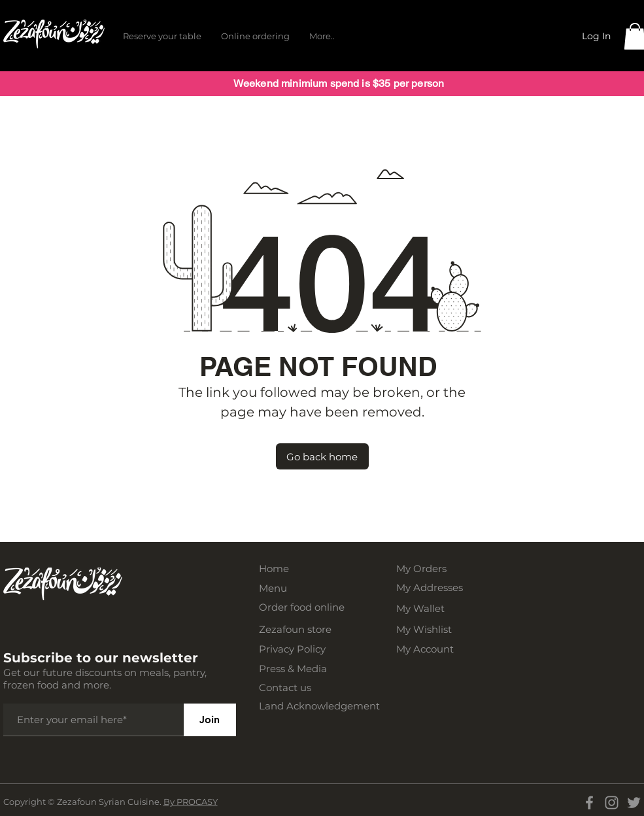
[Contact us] (302, 688)
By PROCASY (191, 802)
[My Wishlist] (439, 629)
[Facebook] (589, 803)
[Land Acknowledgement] (324, 706)
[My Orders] (439, 569)
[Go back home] (322, 456)
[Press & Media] (302, 669)
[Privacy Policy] (302, 649)
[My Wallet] (439, 608)
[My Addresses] (439, 587)
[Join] (210, 720)
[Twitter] (634, 803)
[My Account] (439, 649)
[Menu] (302, 588)
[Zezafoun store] (302, 629)
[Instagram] (612, 803)
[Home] (302, 569)
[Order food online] (302, 607)
